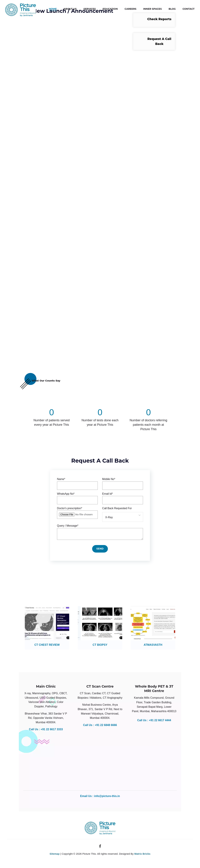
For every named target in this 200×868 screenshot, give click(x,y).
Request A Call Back (159, 41)
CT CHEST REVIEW (47, 645)
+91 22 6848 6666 (106, 726)
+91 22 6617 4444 (160, 721)
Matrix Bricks (142, 854)
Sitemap (55, 854)
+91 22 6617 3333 (52, 730)
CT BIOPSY (100, 645)
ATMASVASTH (153, 645)
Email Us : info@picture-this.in (100, 797)
